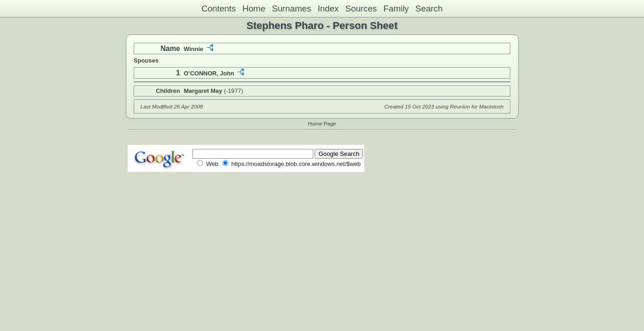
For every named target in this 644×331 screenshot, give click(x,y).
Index (328, 9)
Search (429, 9)
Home (254, 9)
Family (396, 9)
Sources (361, 9)
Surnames (291, 9)
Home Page (322, 123)
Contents (218, 9)
